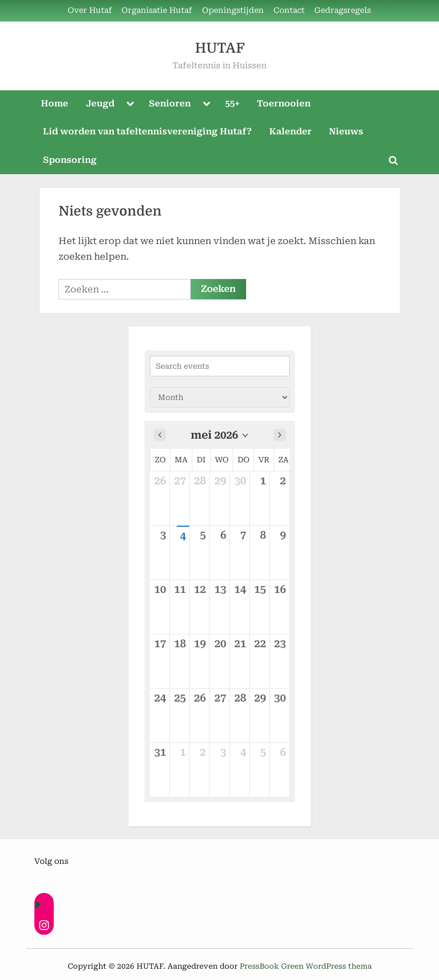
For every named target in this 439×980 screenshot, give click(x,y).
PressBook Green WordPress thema (306, 966)
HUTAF (220, 48)
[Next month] (280, 435)
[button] (220, 435)
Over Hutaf (90, 10)
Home (55, 103)
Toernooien (284, 103)
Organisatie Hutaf (157, 10)
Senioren (170, 103)
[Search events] (220, 366)
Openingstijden (233, 10)
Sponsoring (70, 160)
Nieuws (346, 131)
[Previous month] (160, 435)
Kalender (290, 131)
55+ (232, 103)
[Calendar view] (220, 397)
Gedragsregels (343, 10)
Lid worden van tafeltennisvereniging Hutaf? (147, 131)
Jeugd (100, 103)
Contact (289, 10)
